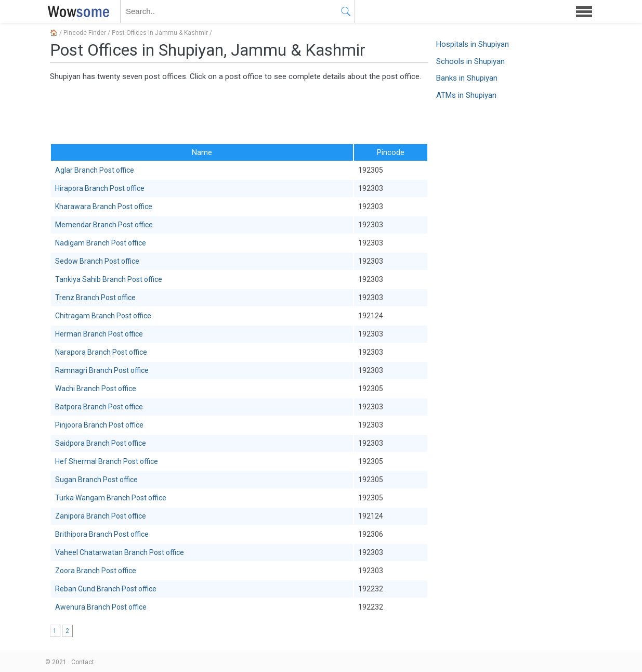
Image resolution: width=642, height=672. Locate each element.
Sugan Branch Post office (96, 480)
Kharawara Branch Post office (104, 206)
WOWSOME (76, 11)
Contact (83, 662)
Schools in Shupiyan (470, 61)
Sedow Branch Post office (97, 261)
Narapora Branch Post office (101, 352)
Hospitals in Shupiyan (473, 44)
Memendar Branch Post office (104, 225)
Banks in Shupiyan (467, 78)
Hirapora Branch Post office (100, 188)
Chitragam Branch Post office (103, 316)
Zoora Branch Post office (96, 571)
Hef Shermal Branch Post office (107, 461)
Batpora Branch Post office (99, 407)
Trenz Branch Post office (95, 298)
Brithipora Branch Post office (102, 534)
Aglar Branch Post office (95, 170)
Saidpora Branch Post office (101, 443)
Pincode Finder (85, 33)
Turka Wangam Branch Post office (111, 498)
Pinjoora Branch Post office (99, 425)
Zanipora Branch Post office (101, 516)
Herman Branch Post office (99, 334)
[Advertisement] (239, 112)
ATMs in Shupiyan (466, 95)
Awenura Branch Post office (101, 607)
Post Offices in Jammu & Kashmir (160, 33)
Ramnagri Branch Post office (102, 370)
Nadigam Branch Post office (101, 243)
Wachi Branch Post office (96, 389)
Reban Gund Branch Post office (106, 589)
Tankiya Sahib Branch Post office (109, 279)
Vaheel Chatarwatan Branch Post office (120, 552)
